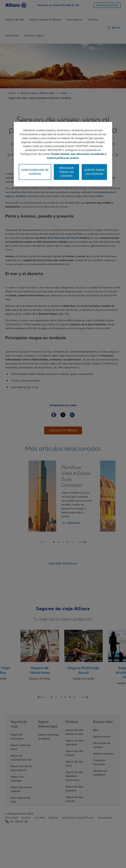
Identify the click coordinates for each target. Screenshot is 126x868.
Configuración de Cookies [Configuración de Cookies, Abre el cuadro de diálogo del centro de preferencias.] (35, 172)
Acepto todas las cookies (94, 172)
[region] (63, 154)
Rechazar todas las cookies (66, 172)
